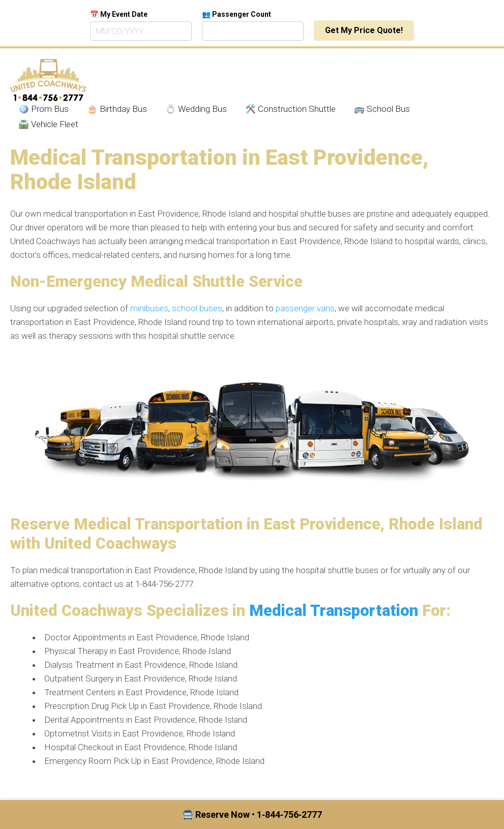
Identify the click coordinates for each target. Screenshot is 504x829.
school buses (197, 308)
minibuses (149, 308)
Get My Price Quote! (364, 30)
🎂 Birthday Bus (117, 109)
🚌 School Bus (382, 109)
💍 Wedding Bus (196, 109)
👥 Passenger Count (236, 14)
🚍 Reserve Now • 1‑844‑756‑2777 (252, 815)
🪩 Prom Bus (43, 109)
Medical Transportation (334, 611)
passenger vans (305, 308)
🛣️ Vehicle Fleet (48, 124)
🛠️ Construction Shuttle (290, 109)
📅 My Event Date (119, 14)
